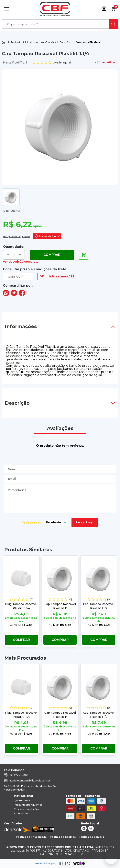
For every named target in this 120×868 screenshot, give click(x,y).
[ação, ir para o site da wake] (79, 863)
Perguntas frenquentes (28, 805)
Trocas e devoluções (26, 809)
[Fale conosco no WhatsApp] (111, 858)
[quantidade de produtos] (14, 255)
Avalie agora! (51, 63)
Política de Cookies (63, 837)
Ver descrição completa (21, 262)
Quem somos (22, 800)
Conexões (65, 42)
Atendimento (22, 813)
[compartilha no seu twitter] (14, 295)
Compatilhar (105, 62)
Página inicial (18, 42)
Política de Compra (91, 837)
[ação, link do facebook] (84, 828)
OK (42, 276)
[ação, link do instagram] (91, 828)
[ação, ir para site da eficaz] (64, 864)
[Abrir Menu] (6, 9)
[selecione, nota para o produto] (56, 523)
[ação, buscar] (113, 24)
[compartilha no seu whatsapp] (6, 295)
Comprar (52, 255)
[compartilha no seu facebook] (22, 295)
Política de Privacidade (31, 837)
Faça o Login (85, 522)
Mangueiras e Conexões (43, 42)
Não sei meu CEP (62, 276)
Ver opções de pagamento (16, 236)
